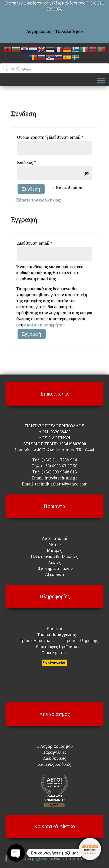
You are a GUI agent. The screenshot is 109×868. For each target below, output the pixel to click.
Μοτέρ (54, 544)
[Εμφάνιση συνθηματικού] (86, 173)
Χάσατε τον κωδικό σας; (39, 200)
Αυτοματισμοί (54, 538)
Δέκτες (54, 562)
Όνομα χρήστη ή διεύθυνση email (55, 137)
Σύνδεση (31, 189)
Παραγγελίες (54, 752)
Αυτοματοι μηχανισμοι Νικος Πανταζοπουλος (54, 858)
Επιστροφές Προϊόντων (54, 647)
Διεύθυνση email (44, 243)
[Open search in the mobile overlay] (54, 68)
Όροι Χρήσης (55, 653)
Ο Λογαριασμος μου (55, 746)
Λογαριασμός (39, 31)
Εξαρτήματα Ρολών (54, 568)
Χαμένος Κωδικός (55, 764)
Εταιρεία (54, 629)
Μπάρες (54, 550)
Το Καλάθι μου (69, 31)
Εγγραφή (32, 334)
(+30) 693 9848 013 (59, 472)
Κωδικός (36, 162)
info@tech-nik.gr (61, 478)
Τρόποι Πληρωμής (81, 641)
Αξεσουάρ (54, 574)
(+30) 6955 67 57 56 (59, 466)
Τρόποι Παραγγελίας (55, 635)
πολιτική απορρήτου (46, 325)
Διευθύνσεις (54, 758)
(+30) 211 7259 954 (59, 460)
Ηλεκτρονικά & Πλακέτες (54, 556)
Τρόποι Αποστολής (37, 641)
